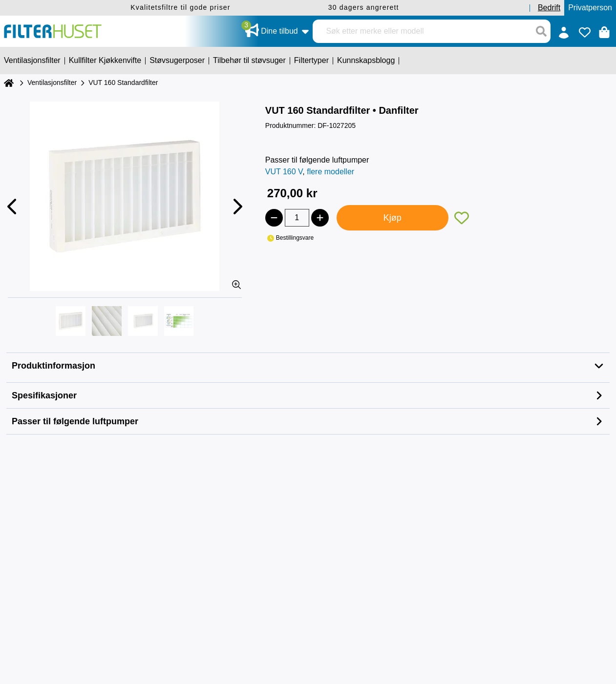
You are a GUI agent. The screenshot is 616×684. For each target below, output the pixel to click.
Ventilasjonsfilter (52, 83)
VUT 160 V (284, 172)
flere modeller (330, 172)
